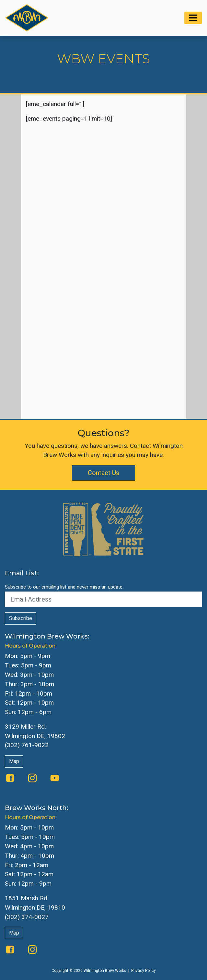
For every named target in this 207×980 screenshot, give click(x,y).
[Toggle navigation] (193, 18)
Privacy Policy (144, 971)
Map (14, 761)
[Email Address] (103, 599)
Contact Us (103, 473)
